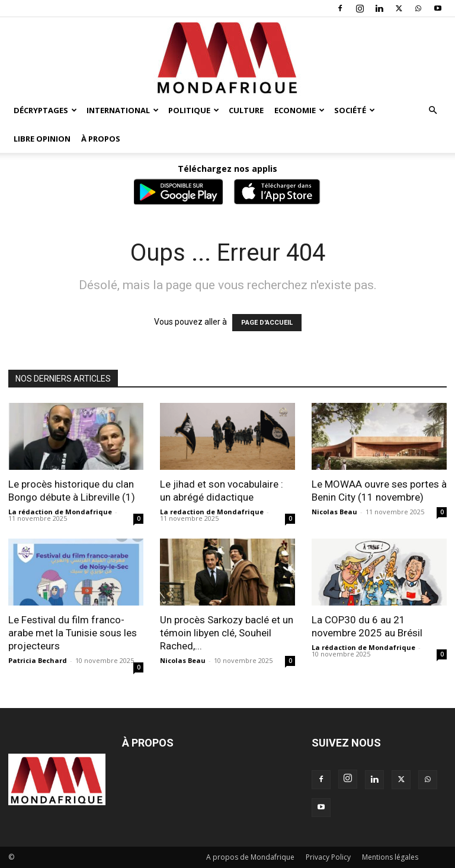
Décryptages (45, 110)
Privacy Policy (328, 857)
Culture (246, 110)
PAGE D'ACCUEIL (267, 323)
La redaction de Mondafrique (212, 512)
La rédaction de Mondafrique (60, 512)
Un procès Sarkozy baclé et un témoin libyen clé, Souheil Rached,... (227, 633)
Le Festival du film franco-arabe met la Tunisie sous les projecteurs (73, 633)
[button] (432, 110)
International (123, 110)
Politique (194, 110)
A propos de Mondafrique (250, 857)
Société (355, 110)
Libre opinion (42, 139)
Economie (299, 110)
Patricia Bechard (38, 660)
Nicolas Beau (334, 512)
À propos (101, 139)
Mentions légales (390, 857)
